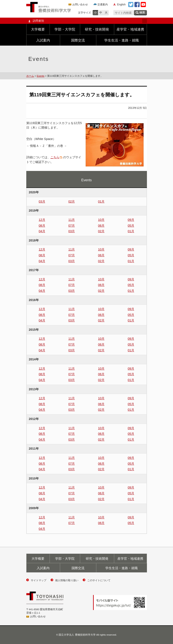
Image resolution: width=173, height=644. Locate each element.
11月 (72, 220)
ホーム (30, 76)
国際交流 (78, 40)
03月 (42, 201)
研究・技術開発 (97, 29)
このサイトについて (99, 580)
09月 (131, 220)
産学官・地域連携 (130, 29)
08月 (42, 226)
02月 (72, 201)
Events (41, 76)
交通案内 (103, 5)
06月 (101, 226)
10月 (101, 220)
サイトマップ (39, 580)
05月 (131, 226)
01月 (101, 201)
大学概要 (38, 29)
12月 (42, 220)
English (121, 5)
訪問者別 (87, 21)
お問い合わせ (80, 5)
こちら (55, 157)
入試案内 (43, 40)
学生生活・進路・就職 (122, 40)
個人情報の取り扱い (67, 580)
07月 (72, 226)
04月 (42, 231)
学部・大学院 (65, 29)
